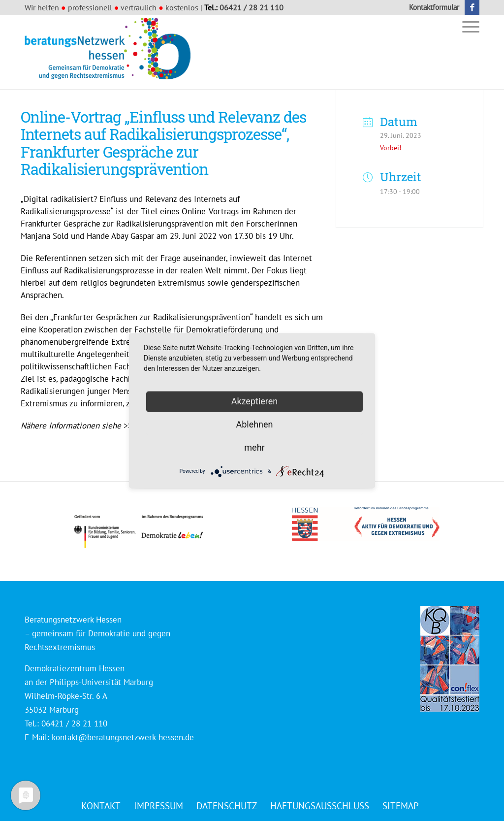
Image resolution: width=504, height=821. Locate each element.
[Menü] (468, 26)
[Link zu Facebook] (472, 7)
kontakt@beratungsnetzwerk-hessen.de (123, 737)
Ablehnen (254, 424)
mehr (254, 447)
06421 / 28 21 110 (252, 7)
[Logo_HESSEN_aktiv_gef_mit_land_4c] (366, 524)
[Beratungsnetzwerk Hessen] (111, 52)
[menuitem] (432, 7)
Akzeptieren (255, 401)
